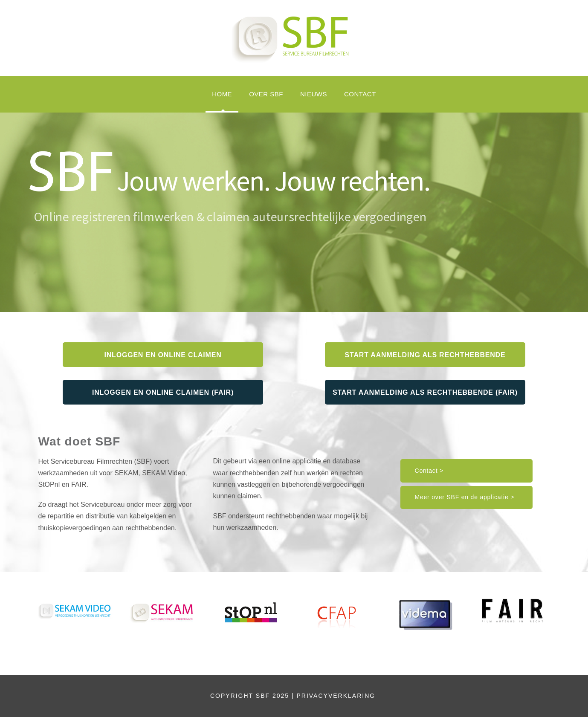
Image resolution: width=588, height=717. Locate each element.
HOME (222, 94)
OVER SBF (266, 94)
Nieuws (314, 94)
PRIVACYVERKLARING (337, 696)
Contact (360, 94)
